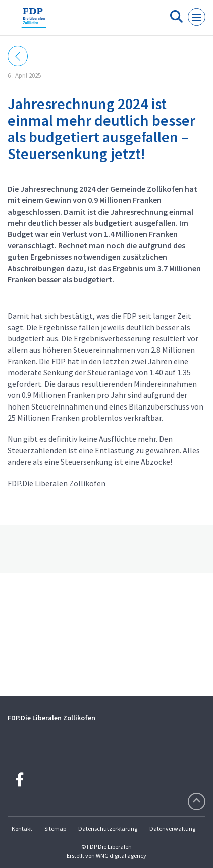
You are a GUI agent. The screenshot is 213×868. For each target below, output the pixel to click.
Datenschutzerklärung (108, 828)
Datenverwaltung (172, 828)
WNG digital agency (121, 856)
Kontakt (22, 828)
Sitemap (55, 828)
